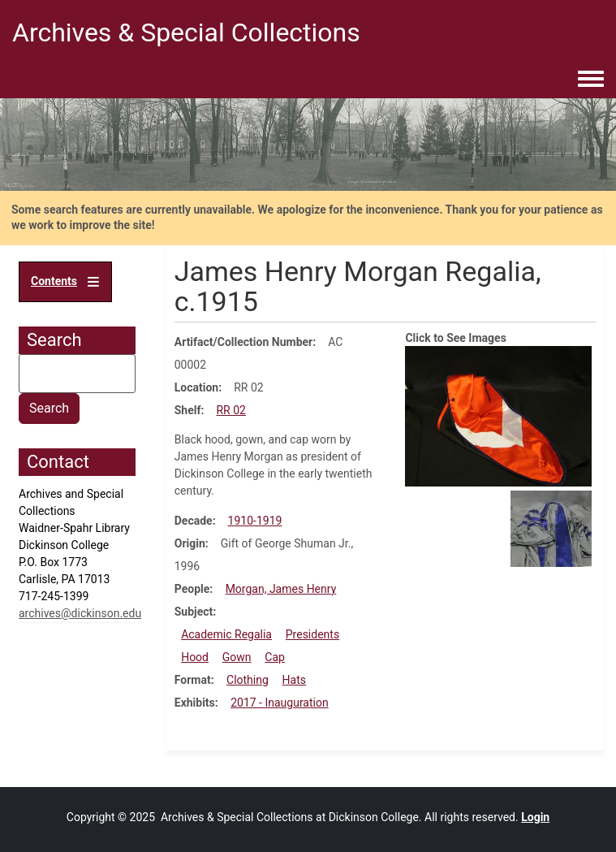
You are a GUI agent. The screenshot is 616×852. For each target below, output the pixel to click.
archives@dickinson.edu (80, 613)
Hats (294, 680)
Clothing (248, 680)
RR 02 (230, 410)
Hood (195, 657)
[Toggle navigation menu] (591, 80)
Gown (237, 657)
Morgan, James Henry (281, 589)
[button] (498, 415)
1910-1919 (255, 521)
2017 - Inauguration (280, 703)
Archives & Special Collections (186, 32)
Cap (275, 657)
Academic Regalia (226, 634)
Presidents (312, 634)
